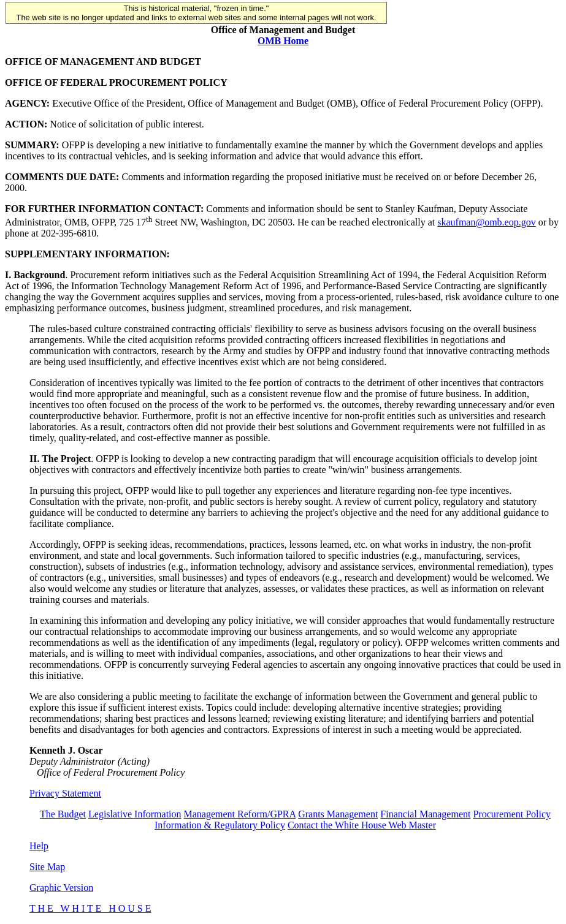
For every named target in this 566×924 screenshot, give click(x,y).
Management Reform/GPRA (240, 814)
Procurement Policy (512, 814)
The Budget (63, 814)
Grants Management (338, 814)
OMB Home (283, 41)
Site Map (47, 867)
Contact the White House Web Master (362, 825)
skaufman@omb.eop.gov (486, 222)
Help (39, 846)
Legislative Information (135, 814)
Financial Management (425, 814)
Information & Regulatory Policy (220, 825)
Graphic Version (61, 888)
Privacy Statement (65, 793)
